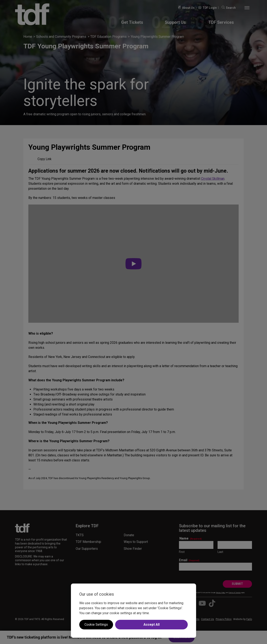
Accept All (152, 625)
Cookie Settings (96, 625)
